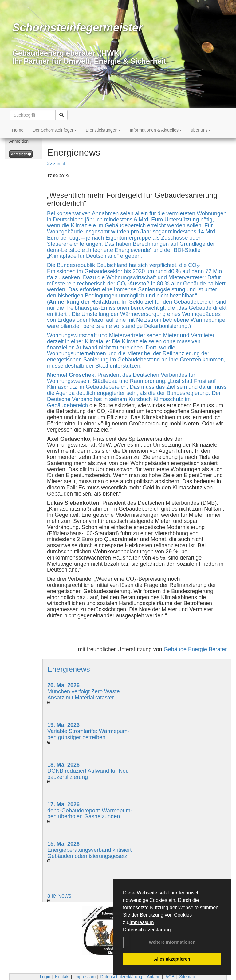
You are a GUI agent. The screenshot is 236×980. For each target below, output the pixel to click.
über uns (201, 130)
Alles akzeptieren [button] (172, 959)
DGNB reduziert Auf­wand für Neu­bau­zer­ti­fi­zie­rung (89, 774)
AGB (170, 977)
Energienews (69, 669)
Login (45, 977)
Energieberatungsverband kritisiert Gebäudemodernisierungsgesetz (89, 853)
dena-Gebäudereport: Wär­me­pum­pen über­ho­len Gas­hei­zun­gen (90, 814)
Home (18, 130)
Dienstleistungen (103, 130)
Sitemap (187, 977)
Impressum (142, 922)
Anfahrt (154, 977)
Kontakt (62, 977)
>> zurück (56, 164)
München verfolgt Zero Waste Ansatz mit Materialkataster (83, 695)
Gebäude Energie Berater (195, 649)
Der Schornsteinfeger (54, 130)
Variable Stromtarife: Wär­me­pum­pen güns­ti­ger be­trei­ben (88, 734)
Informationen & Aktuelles (156, 130)
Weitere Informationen (172, 942)
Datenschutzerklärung (147, 930)
